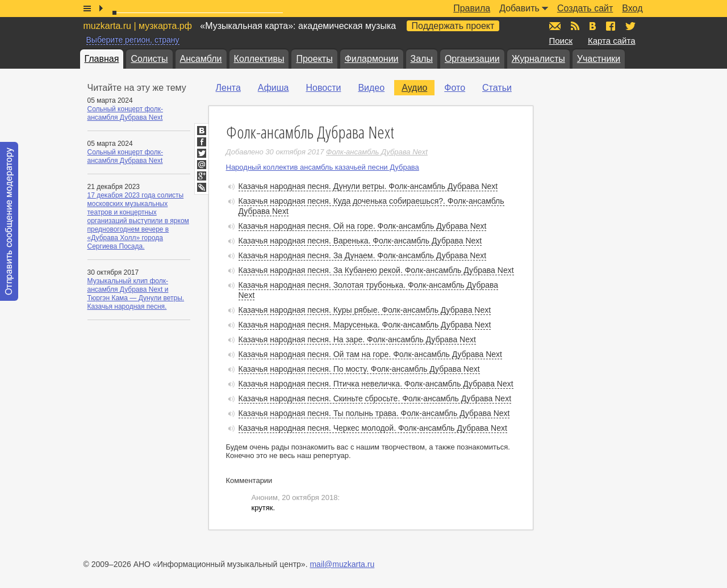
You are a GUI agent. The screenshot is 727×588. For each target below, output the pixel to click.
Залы (422, 59)
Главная (102, 59)
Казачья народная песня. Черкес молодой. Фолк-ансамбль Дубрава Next (373, 428)
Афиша (273, 88)
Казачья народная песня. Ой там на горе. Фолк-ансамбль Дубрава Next (371, 354)
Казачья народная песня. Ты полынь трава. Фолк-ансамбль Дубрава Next (374, 413)
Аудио (414, 88)
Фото (455, 88)
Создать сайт (585, 8)
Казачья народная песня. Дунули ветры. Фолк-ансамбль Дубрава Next (368, 186)
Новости (323, 88)
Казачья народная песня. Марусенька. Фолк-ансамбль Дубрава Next (365, 325)
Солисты (149, 59)
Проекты (314, 59)
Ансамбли (201, 59)
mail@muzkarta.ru (342, 564)
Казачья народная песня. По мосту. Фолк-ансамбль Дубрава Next (359, 369)
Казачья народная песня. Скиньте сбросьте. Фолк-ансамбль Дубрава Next (375, 398)
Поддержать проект (453, 26)
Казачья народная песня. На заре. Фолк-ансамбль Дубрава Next (357, 339)
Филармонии (372, 59)
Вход (632, 8)
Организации (472, 59)
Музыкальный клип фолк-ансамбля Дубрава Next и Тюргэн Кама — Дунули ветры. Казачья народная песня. (136, 294)
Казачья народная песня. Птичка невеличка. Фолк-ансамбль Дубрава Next (376, 384)
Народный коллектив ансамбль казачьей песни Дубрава (323, 167)
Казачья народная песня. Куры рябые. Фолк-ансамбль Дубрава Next (365, 310)
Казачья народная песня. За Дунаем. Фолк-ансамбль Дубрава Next (363, 255)
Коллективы (259, 59)
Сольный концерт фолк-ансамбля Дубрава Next (126, 113)
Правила (472, 8)
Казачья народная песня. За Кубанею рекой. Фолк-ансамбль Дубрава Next (376, 270)
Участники (599, 59)
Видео (371, 88)
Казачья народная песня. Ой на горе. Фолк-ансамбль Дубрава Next (363, 226)
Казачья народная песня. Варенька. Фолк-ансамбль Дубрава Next (360, 241)
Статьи (497, 88)
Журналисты (538, 59)
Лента (228, 88)
